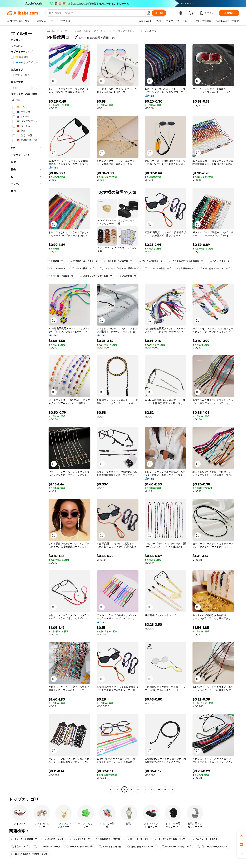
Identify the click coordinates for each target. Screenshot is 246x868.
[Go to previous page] (111, 789)
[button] (148, 13)
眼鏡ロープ (56, 261)
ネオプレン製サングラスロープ (96, 276)
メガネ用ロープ (127, 276)
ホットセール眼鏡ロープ (158, 268)
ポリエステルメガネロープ (84, 261)
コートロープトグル (138, 839)
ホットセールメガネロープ (118, 261)
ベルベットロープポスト (205, 839)
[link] (242, 835)
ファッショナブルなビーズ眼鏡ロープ (119, 268)
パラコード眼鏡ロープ (61, 276)
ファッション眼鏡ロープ (24, 839)
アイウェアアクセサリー (126, 31)
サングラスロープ (80, 839)
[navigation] (26, 411)
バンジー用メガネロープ (47, 847)
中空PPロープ (19, 847)
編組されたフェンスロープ (141, 847)
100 (165, 789)
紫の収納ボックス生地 (108, 839)
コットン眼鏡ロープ (83, 268)
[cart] (192, 14)
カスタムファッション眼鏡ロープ (186, 261)
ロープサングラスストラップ (170, 839)
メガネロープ (57, 268)
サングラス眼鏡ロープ (151, 261)
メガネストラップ (54, 839)
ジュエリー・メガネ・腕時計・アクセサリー (84, 31)
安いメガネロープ (220, 261)
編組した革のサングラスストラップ (29, 854)
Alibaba (51, 31)
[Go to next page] (172, 789)
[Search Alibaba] (96, 13)
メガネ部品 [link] (150, 31)
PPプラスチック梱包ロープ (176, 847)
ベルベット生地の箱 (110, 847)
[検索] (159, 13)
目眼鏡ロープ (185, 268)
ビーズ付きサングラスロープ (215, 268)
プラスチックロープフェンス (212, 847)
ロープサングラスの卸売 (79, 847)
